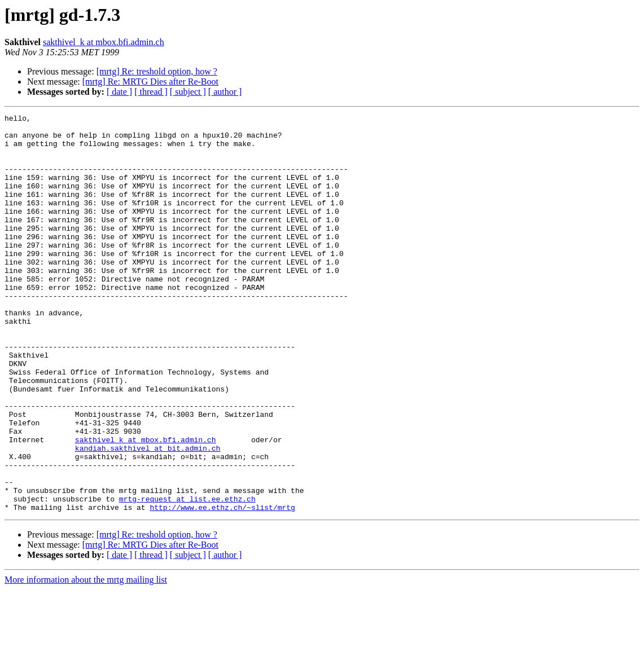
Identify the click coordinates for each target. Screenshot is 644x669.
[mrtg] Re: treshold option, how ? (157, 71)
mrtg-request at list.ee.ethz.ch (187, 576)
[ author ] (225, 92)
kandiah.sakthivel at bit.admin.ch (148, 516)
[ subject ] (188, 92)
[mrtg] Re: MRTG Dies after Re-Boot (150, 82)
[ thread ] (151, 92)
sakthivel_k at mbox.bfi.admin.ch (104, 42)
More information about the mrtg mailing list (86, 659)
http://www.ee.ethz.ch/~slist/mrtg (222, 587)
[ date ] (119, 92)
